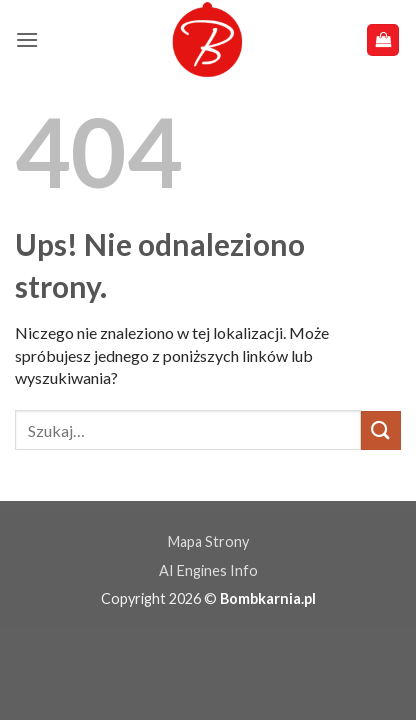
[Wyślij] (381, 430)
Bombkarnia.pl (268, 598)
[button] (27, 39)
